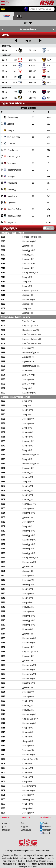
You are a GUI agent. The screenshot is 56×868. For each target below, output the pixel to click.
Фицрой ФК (28, 602)
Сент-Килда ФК (29, 504)
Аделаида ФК (28, 357)
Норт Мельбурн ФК (31, 352)
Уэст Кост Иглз (29, 264)
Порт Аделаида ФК (31, 330)
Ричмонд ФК (28, 255)
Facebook (47, 826)
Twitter (46, 823)
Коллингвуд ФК (29, 241)
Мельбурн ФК (29, 250)
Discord (47, 833)
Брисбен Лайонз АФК (32, 237)
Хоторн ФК (27, 277)
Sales (23, 823)
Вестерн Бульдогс (30, 272)
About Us (6, 823)
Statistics (6, 830)
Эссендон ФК (28, 348)
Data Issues (26, 830)
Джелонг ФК (28, 246)
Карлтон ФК (28, 370)
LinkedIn (47, 830)
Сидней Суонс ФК (30, 290)
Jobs (4, 826)
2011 (28, 23)
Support (24, 826)
